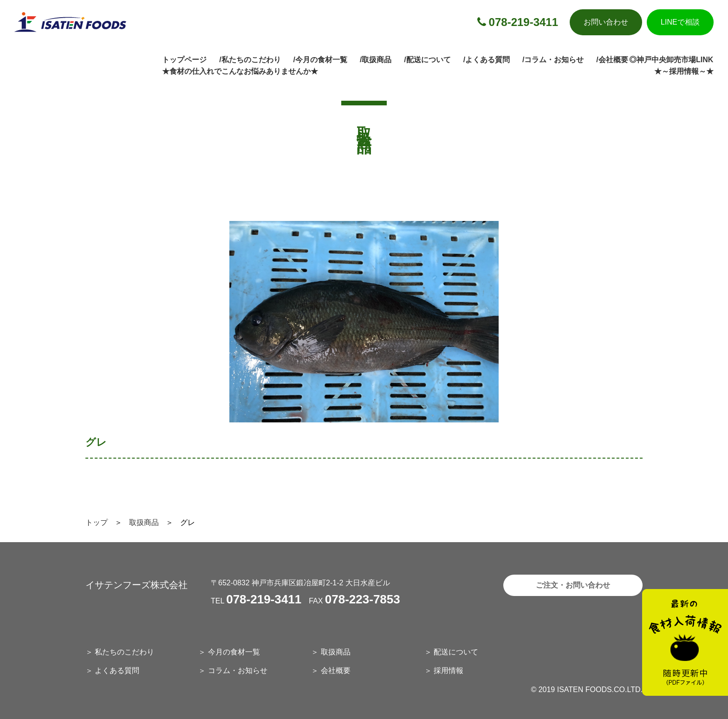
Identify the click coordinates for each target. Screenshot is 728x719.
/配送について (427, 60)
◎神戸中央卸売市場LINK (671, 60)
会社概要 (336, 670)
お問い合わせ (606, 22)
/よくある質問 (487, 60)
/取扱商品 (376, 60)
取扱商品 (144, 522)
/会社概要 (612, 60)
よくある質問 (117, 670)
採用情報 (448, 670)
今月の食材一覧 (234, 652)
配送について (456, 652)
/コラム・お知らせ (553, 60)
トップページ (184, 60)
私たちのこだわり (124, 652)
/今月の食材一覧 (320, 60)
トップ (97, 522)
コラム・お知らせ (238, 670)
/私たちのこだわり (250, 60)
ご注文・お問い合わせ (573, 585)
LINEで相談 (680, 22)
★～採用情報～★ (684, 71)
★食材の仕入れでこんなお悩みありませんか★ (240, 71)
